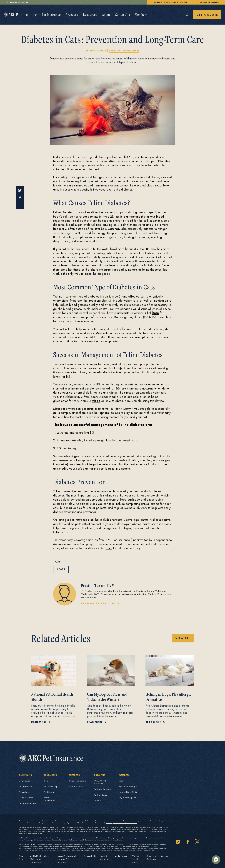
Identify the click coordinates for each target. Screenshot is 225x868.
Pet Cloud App (101, 795)
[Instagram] (178, 842)
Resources (90, 15)
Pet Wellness (25, 792)
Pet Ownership (51, 786)
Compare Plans (26, 798)
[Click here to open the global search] (187, 15)
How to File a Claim (128, 792)
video (96, 401)
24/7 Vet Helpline (127, 798)
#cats (61, 569)
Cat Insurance (25, 786)
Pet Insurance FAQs (28, 803)
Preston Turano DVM (124, 51)
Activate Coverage (128, 786)
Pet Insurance (51, 15)
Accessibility (90, 856)
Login (121, 781)
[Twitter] (197, 842)
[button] (216, 860)
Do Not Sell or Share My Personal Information (40, 859)
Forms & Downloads (49, 799)
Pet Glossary (50, 792)
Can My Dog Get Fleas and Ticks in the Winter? (107, 697)
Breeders (72, 15)
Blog (46, 781)
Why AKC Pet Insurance (100, 782)
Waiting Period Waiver (135, 859)
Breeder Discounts (77, 781)
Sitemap (165, 856)
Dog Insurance (26, 781)
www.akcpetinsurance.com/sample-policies (122, 823)
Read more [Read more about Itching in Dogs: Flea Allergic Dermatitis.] (153, 722)
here (156, 313)
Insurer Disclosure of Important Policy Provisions (66, 859)
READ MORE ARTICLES (98, 603)
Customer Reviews (102, 789)
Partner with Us (76, 786)
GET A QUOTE (207, 15)
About (106, 15)
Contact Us (122, 15)
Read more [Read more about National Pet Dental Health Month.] (39, 722)
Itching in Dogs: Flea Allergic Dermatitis (168, 697)
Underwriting (121, 856)
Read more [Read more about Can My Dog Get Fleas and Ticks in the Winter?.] (95, 722)
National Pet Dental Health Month (52, 697)
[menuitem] (51, 15)
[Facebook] (188, 842)
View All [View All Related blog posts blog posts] (183, 638)
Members (141, 15)
